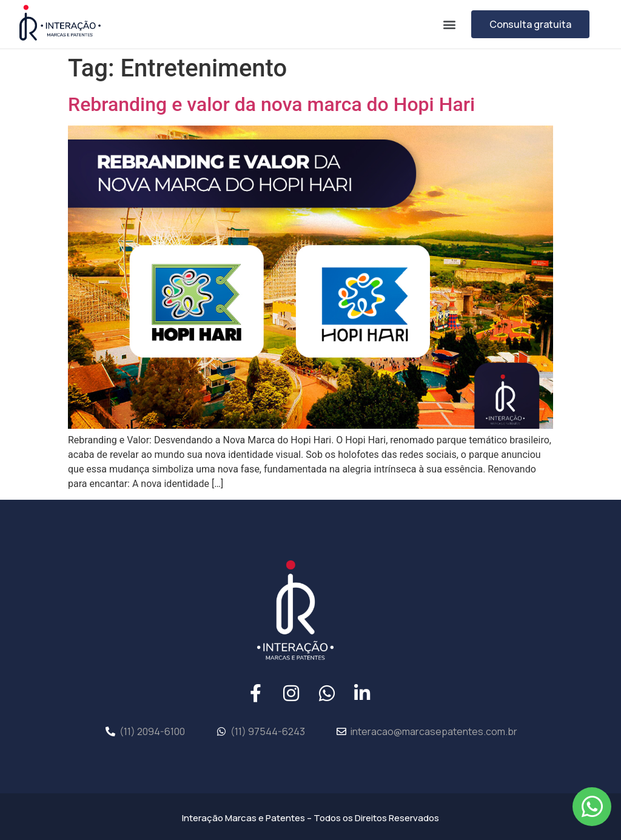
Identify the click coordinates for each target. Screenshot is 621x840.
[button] (449, 24)
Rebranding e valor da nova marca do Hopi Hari (271, 104)
